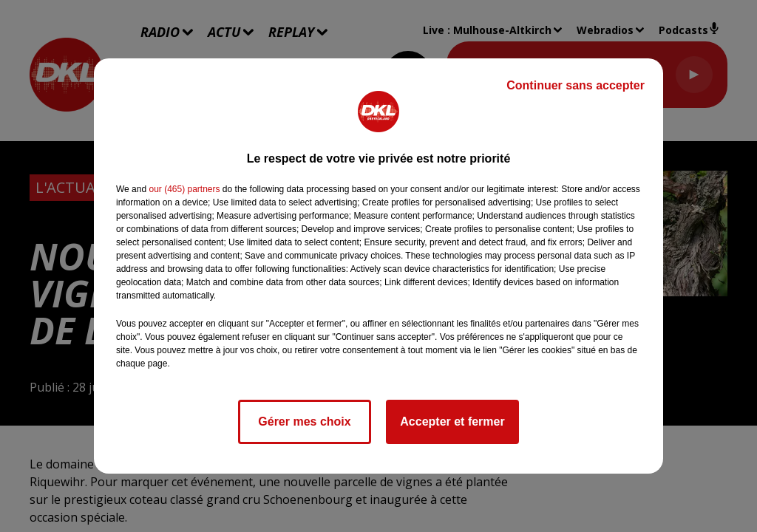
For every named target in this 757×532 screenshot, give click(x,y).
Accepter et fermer (452, 422)
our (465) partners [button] (184, 189)
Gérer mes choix (304, 422)
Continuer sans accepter (576, 85)
